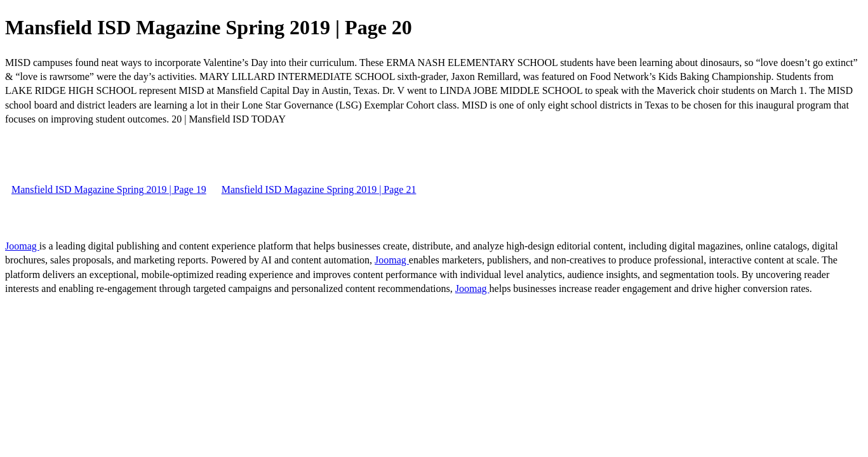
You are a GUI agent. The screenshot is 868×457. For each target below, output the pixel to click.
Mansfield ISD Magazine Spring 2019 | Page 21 (319, 189)
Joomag (22, 246)
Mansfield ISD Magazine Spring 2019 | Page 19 (109, 189)
